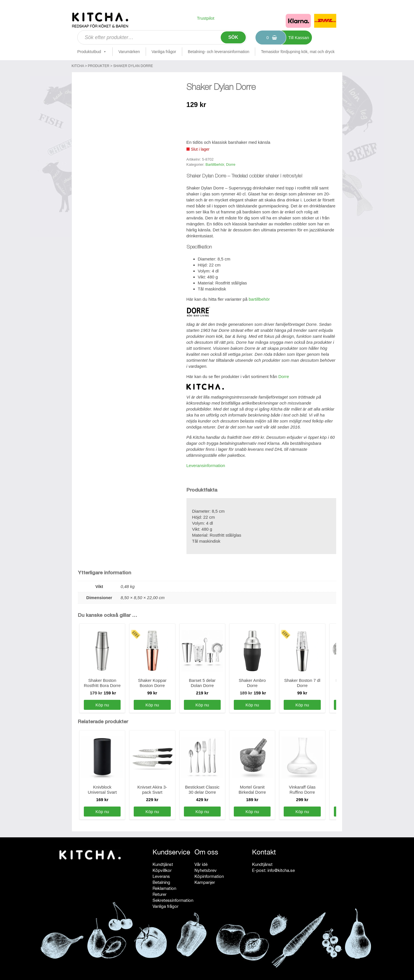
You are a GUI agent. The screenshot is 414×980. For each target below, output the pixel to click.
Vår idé (201, 864)
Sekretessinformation (173, 900)
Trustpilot (205, 18)
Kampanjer (205, 882)
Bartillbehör (215, 164)
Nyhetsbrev (206, 870)
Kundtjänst (163, 864)
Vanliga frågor (164, 52)
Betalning (161, 882)
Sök (233, 37)
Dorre (231, 164)
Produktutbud (92, 52)
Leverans (161, 876)
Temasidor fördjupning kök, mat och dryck (298, 52)
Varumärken (129, 52)
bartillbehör (259, 299)
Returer (160, 894)
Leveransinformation (206, 465)
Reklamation (164, 888)
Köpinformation (209, 876)
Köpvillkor (162, 870)
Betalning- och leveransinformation (219, 52)
